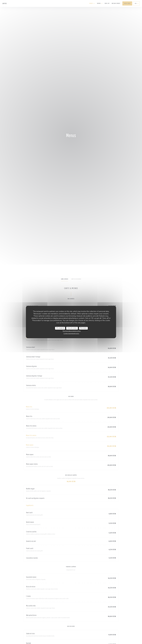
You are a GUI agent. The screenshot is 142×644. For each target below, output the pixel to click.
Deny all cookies (72, 328)
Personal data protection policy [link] (72, 331)
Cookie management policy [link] (71, 334)
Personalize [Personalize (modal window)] (83, 328)
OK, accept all (60, 328)
